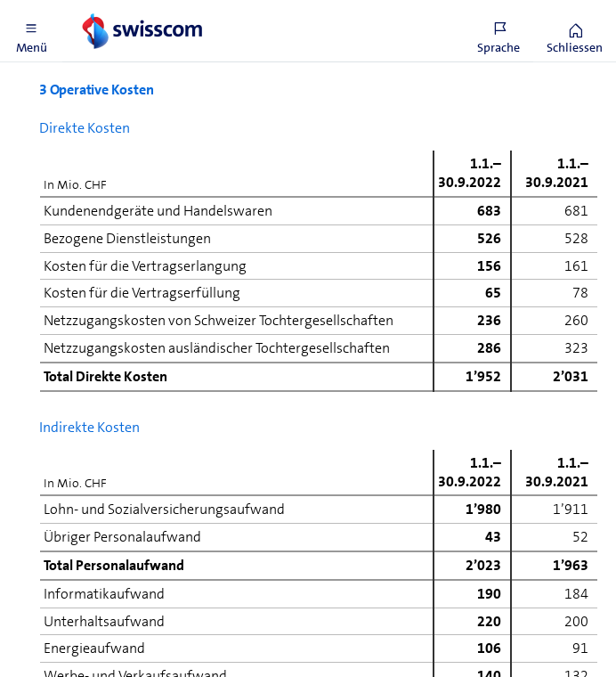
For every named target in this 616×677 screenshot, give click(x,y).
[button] (31, 31)
